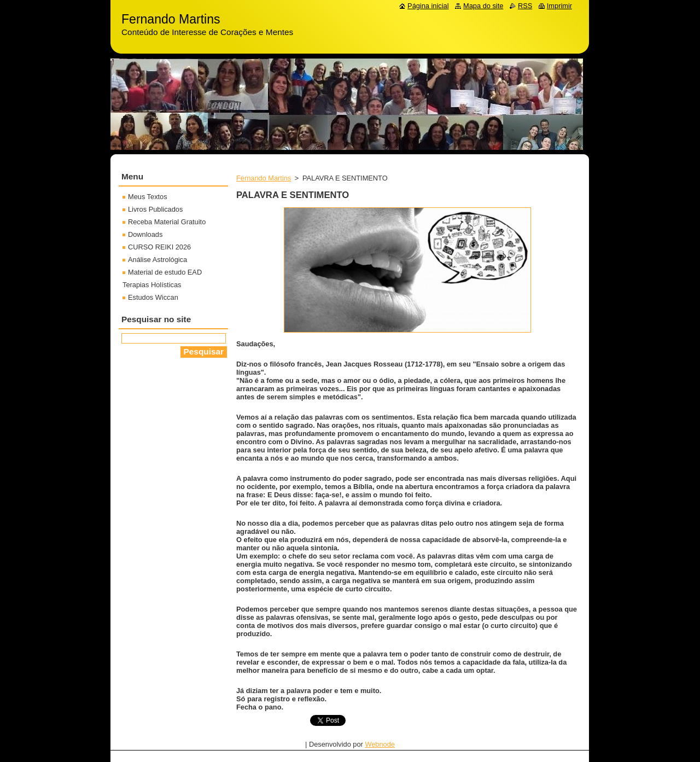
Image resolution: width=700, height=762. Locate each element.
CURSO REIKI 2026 (159, 247)
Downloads (145, 234)
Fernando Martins (264, 178)
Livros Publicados (155, 209)
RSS (525, 6)
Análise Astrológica (157, 260)
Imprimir (559, 6)
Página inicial (428, 6)
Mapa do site (483, 6)
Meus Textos (148, 197)
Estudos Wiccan (153, 297)
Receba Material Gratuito (167, 222)
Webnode (380, 744)
